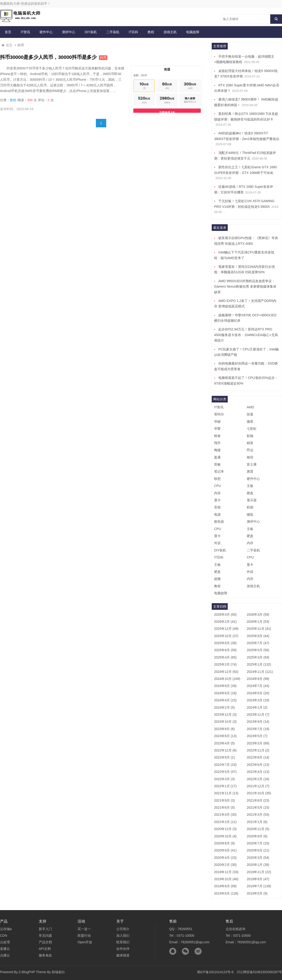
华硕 (217, 422)
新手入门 (45, 929)
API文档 (45, 949)
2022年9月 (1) (224, 757)
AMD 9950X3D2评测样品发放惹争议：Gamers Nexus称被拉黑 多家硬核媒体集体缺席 (245, 287)
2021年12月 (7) (258, 786)
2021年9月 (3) (224, 800)
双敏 (217, 464)
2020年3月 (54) (258, 858)
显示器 (252, 500)
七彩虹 (252, 429)
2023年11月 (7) (258, 715)
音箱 (217, 507)
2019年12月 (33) (226, 872)
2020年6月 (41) (225, 850)
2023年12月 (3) (225, 715)
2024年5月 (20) (258, 693)
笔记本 (219, 471)
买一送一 (84, 929)
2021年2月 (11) (225, 822)
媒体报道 (123, 955)
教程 (151, 32)
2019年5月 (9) (257, 893)
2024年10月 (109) (227, 679)
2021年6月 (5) (224, 807)
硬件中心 (46, 32)
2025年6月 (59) (225, 650)
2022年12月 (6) (225, 750)
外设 (217, 543)
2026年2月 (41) (225, 622)
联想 (217, 479)
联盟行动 (84, 936)
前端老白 (58, 972)
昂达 (250, 450)
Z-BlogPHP (27, 972)
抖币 (103, 58)
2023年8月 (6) (224, 729)
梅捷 (217, 450)
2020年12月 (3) (225, 829)
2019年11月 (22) (259, 872)
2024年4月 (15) (225, 700)
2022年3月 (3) (224, 779)
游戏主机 (170, 32)
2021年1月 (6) (257, 822)
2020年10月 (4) (225, 836)
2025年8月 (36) (225, 643)
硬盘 (250, 493)
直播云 (5, 949)
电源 (217, 514)
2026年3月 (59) (258, 615)
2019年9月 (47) (258, 879)
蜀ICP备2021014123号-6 (215, 972)
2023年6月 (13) (225, 736)
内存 (217, 493)
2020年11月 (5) (258, 829)
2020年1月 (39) (258, 865)
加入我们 (123, 936)
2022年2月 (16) (258, 779)
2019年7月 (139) (259, 886)
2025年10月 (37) (226, 636)
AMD (250, 407)
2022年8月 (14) (258, 757)
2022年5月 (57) (225, 772)
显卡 (217, 500)
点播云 (5, 955)
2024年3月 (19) (258, 700)
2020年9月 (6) (257, 836)
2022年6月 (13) (258, 765)
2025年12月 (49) (226, 629)
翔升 (217, 443)
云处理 (5, 942)
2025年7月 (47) (258, 643)
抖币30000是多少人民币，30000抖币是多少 (48, 57)
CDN (4, 936)
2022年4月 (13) (258, 772)
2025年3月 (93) (258, 657)
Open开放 (85, 942)
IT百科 (133, 32)
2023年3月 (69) (258, 743)
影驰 (250, 436)
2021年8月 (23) (258, 800)
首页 (8, 32)
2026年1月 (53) (258, 622)
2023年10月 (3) (225, 722)
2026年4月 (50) (225, 615)
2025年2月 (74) (225, 664)
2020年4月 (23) (225, 858)
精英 (250, 443)
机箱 (250, 507)
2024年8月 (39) (225, 686)
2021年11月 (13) (226, 793)
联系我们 (123, 942)
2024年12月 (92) (226, 672)
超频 (217, 579)
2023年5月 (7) (257, 736)
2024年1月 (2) (257, 707)
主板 (250, 486)
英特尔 (219, 414)
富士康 (252, 464)
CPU (218, 486)
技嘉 (250, 414)
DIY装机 (91, 32)
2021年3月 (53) (258, 815)
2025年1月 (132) (259, 664)
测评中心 (69, 32)
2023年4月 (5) (224, 743)
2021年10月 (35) (259, 793)
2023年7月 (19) (258, 729)
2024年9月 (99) (258, 679)
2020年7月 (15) (258, 843)
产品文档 (45, 942)
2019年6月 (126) (226, 893)
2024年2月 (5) (224, 707)
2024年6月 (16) (225, 693)
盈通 (217, 457)
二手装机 (113, 32)
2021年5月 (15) (258, 807)
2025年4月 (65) (225, 657)
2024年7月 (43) (258, 686)
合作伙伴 (123, 949)
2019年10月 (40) (226, 879)
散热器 (219, 522)
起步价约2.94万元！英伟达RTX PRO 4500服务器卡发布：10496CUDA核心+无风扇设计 (246, 335)
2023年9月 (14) (258, 722)
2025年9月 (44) (258, 636)
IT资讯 (25, 32)
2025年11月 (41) (259, 629)
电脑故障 (193, 32)
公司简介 (123, 929)
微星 (250, 422)
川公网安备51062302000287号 (259, 972)
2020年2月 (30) (225, 865)
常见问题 (45, 936)
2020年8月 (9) (224, 843)
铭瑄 (250, 457)
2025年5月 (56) (258, 650)
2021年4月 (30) (225, 815)
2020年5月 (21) (258, 850)
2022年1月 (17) (225, 786)
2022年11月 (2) (258, 750)
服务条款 (45, 955)
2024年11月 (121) (260, 672)
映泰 (217, 436)
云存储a (6, 929)
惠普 (250, 471)
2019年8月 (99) (225, 886)
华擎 (217, 429)
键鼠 (250, 514)
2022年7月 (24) (225, 765)
